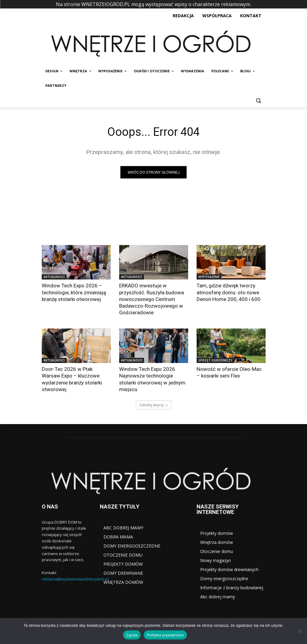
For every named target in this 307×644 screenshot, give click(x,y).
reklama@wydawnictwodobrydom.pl (75, 579)
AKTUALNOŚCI (54, 277)
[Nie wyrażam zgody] (299, 631)
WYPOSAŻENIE (209, 277)
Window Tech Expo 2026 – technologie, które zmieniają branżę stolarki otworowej (74, 292)
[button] (258, 100)
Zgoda (132, 635)
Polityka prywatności (165, 635)
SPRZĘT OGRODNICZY (215, 360)
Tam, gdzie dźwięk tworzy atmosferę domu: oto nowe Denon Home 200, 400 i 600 (228, 292)
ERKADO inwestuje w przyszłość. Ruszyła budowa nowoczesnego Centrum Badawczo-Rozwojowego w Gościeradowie (152, 299)
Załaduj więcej (153, 405)
